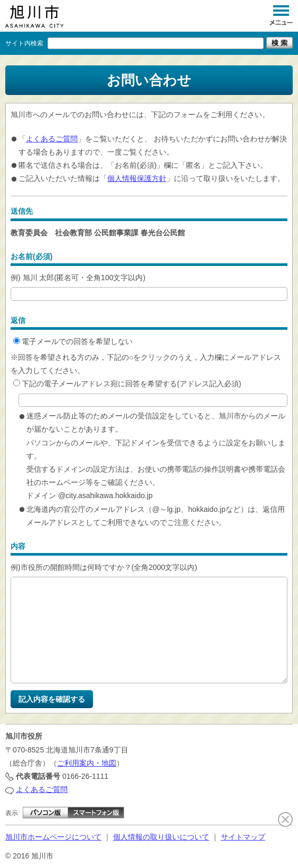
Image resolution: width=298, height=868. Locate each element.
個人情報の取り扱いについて (161, 837)
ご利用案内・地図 (87, 763)
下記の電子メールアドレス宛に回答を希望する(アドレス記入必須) (127, 384)
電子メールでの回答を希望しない (73, 341)
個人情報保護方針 (137, 178)
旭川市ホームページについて (53, 837)
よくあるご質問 (52, 139)
